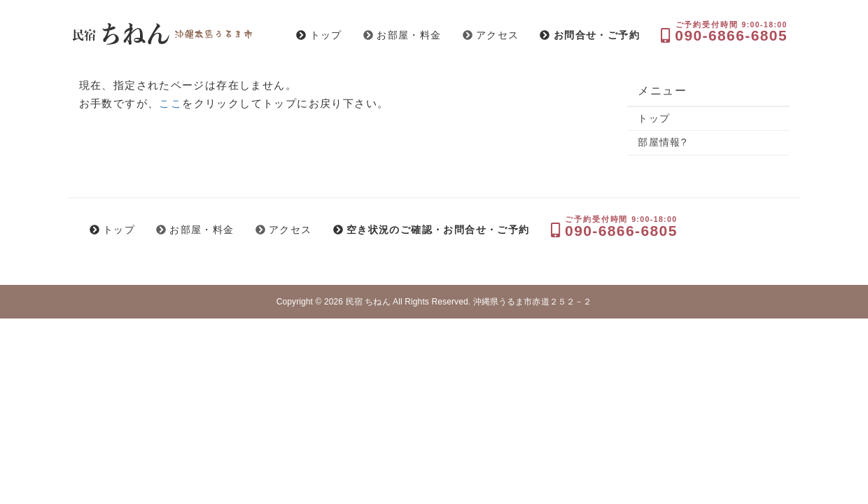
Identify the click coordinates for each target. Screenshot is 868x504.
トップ (654, 118)
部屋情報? (663, 142)
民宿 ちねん (368, 302)
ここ (170, 103)
